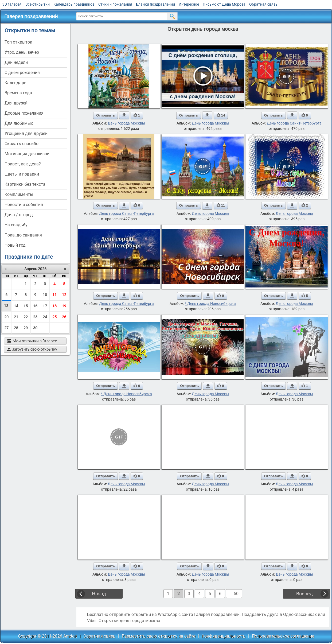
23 (35, 317)
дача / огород (19, 215)
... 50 (234, 594)
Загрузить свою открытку (32, 349)
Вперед (304, 594)
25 (54, 317)
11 (54, 295)
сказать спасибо (22, 144)
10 (45, 295)
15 (26, 306)
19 (64, 306)
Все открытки (38, 4)
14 (16, 306)
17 (45, 306)
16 (35, 306)
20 (6, 317)
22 (26, 317)
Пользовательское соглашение (283, 636)
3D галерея (12, 4)
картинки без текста (25, 184)
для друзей (16, 103)
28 (16, 328)
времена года (18, 93)
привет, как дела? (23, 164)
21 (16, 317)
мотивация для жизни (27, 154)
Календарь (15, 83)
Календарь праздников (74, 4)
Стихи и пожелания (115, 4)
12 (64, 295)
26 (64, 317)
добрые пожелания (24, 113)
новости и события (24, 205)
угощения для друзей (26, 133)
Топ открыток (18, 42)
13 (6, 306)
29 (26, 328)
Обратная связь (263, 4)
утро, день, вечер (22, 52)
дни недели (16, 62)
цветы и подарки (22, 174)
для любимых (19, 123)
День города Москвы (126, 123)
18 (54, 306)
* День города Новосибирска (210, 304)
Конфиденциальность (224, 636)
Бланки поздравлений (155, 4)
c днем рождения (22, 73)
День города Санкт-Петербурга (294, 123)
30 (35, 328)
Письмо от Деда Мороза (224, 4)
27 (6, 328)
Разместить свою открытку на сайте (159, 636)
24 (45, 317)
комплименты (19, 194)
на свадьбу (16, 225)
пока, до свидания (23, 235)
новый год (15, 245)
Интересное (189, 4)
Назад (99, 594)
